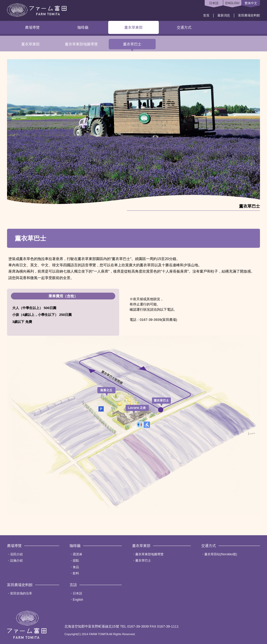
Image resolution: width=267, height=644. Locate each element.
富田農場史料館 (249, 15)
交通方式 (184, 27)
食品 (76, 567)
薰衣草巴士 (132, 44)
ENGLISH (232, 3)
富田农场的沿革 (21, 593)
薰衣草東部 (133, 27)
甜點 (76, 561)
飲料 (76, 573)
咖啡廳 (83, 27)
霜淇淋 (77, 554)
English (78, 600)
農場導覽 (32, 27)
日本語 (214, 3)
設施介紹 (16, 561)
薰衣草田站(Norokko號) (221, 554)
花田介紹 (16, 554)
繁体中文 (251, 3)
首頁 (206, 15)
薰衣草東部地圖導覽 (81, 44)
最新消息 (224, 15)
